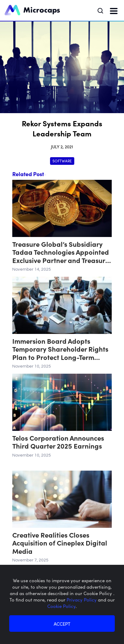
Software (62, 161)
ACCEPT (62, 624)
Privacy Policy (82, 600)
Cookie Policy (61, 606)
